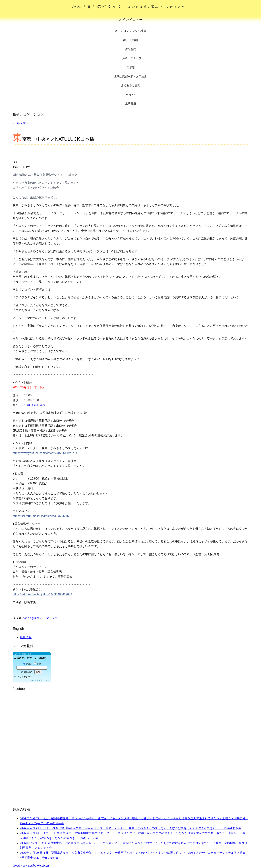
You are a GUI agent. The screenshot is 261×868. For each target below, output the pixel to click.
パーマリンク (49, 618)
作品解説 (130, 49)
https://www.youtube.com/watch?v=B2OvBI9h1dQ (45, 453)
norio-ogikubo (31, 618)
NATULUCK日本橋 (33, 405)
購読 (27, 664)
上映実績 (130, 103)
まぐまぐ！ (45, 680)
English (130, 94)
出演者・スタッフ (130, 58)
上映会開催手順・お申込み (130, 76)
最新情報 (26, 637)
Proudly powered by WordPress (31, 866)
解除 (37, 664)
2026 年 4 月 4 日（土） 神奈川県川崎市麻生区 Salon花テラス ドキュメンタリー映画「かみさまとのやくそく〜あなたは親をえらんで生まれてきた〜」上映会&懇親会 (131, 828)
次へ (28, 123)
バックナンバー (25, 677)
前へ (17, 123)
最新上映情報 (130, 40)
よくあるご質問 (131, 85)
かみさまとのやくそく (131, 6)
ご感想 (131, 67)
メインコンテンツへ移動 (130, 31)
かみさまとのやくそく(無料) (30, 658)
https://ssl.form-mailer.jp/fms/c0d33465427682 (42, 516)
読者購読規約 (27, 672)
